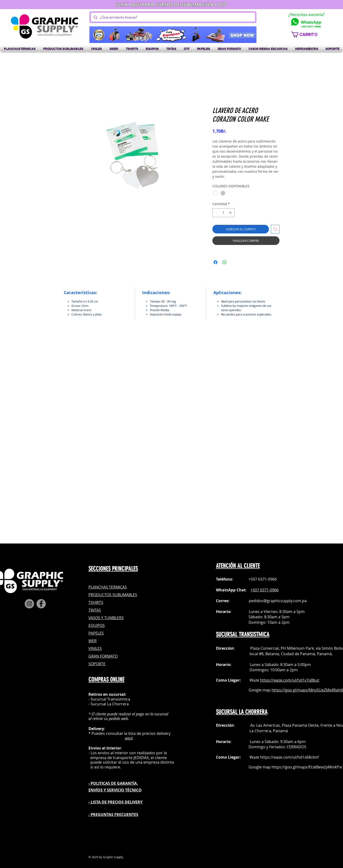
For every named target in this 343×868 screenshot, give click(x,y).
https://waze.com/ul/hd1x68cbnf (289, 757)
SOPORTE (97, 664)
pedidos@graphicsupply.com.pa (278, 601)
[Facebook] (41, 604)
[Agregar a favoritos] (275, 229)
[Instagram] (29, 604)
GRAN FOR (98, 656)
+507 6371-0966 (265, 590)
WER (93, 641)
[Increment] (231, 213)
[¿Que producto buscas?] (172, 17)
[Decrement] (216, 213)
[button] (307, 35)
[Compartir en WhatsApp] (225, 262)
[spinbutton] (223, 213)
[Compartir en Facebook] (215, 262)
